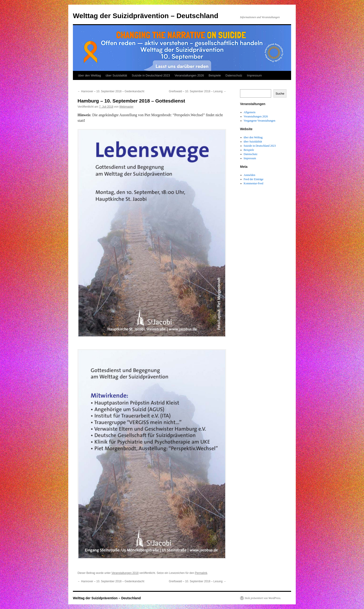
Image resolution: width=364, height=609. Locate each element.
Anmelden (250, 175)
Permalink (201, 573)
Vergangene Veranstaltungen (260, 121)
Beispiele (215, 75)
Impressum (254, 75)
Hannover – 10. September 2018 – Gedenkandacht (111, 91)
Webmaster (126, 107)
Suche (280, 94)
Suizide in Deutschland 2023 (151, 75)
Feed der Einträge (254, 179)
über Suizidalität (116, 75)
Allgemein (250, 112)
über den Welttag (89, 75)
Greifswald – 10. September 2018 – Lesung (197, 91)
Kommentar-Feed (253, 183)
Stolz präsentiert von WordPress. (263, 598)
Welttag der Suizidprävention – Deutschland (146, 16)
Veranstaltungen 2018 (125, 573)
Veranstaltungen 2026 (189, 75)
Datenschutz (234, 75)
